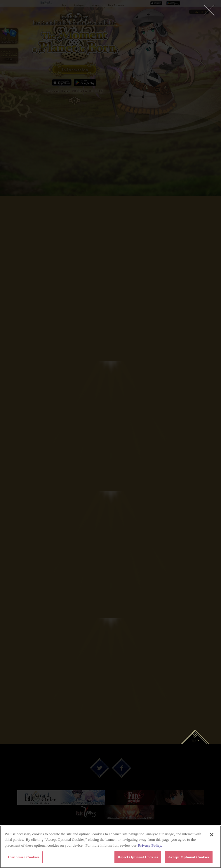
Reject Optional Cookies (138, 858)
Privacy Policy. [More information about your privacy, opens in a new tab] (150, 846)
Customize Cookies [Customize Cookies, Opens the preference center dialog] (24, 858)
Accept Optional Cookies (189, 858)
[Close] (212, 835)
